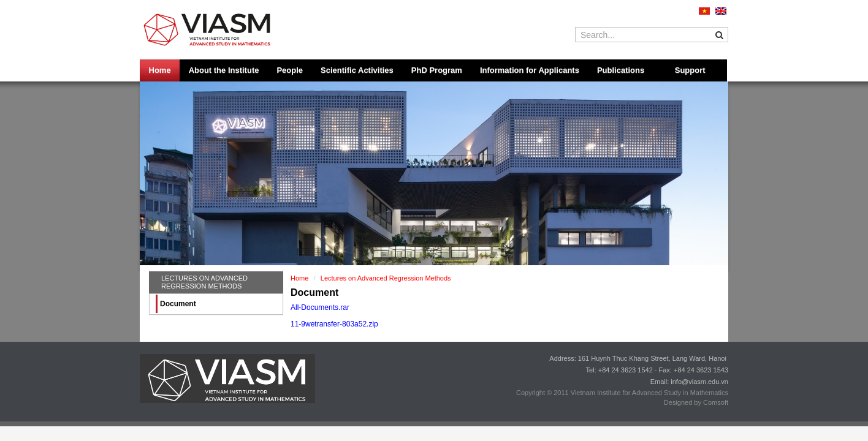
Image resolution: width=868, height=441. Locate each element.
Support (690, 70)
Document (178, 304)
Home (160, 70)
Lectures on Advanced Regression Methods (204, 282)
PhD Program (437, 70)
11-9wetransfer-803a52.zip (334, 324)
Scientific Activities (357, 70)
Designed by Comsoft (696, 402)
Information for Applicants (530, 70)
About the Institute (224, 70)
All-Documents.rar (320, 307)
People (290, 70)
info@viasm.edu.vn (699, 382)
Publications (621, 70)
